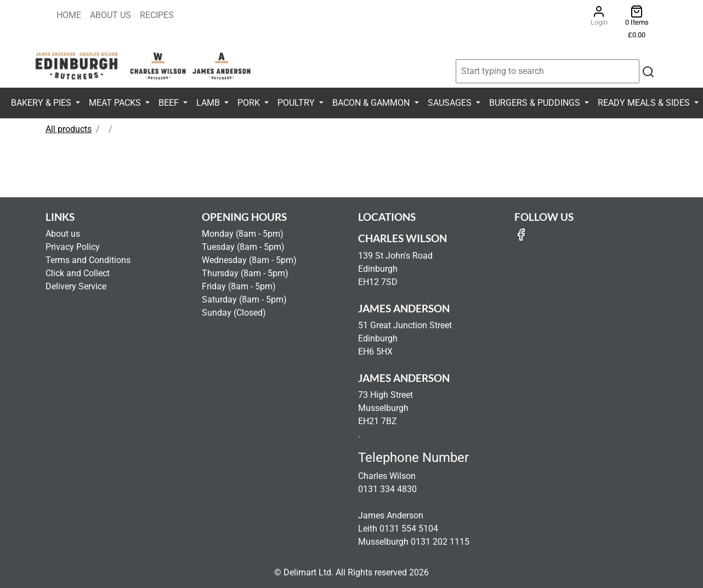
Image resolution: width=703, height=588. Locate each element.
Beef (170, 103)
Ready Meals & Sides (645, 103)
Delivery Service (76, 286)
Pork (250, 103)
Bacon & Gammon (372, 103)
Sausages (451, 103)
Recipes (157, 15)
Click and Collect (78, 273)
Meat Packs (116, 103)
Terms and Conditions (88, 260)
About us (63, 234)
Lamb (209, 103)
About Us (110, 15)
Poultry (297, 103)
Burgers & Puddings (536, 103)
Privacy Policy (73, 247)
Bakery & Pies (42, 103)
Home (69, 15)
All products (69, 129)
